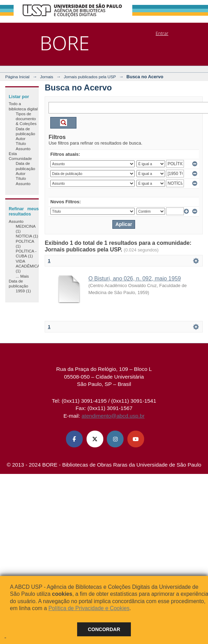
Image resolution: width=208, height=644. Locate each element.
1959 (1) (23, 291)
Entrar (162, 33)
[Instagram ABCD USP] (115, 439)
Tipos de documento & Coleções (26, 119)
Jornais (47, 77)
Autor (21, 138)
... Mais (22, 276)
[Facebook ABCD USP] (74, 439)
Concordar (104, 629)
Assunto (23, 149)
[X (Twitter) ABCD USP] (95, 439)
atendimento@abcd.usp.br (113, 416)
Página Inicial (17, 77)
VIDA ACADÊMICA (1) (28, 266)
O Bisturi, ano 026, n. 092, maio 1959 (135, 279)
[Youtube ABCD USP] (136, 439)
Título (21, 143)
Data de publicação (25, 131)
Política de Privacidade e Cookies (89, 608)
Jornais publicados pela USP (90, 77)
